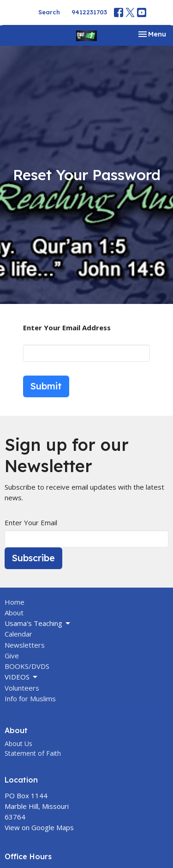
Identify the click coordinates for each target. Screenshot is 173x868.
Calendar (18, 634)
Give (12, 656)
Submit (46, 386)
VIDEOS (22, 677)
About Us (18, 744)
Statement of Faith (33, 753)
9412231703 (89, 12)
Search (49, 12)
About (14, 613)
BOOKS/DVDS (27, 666)
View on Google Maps (39, 827)
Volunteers (22, 688)
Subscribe (33, 558)
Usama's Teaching (38, 623)
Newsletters (25, 645)
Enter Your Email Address (67, 328)
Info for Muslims (30, 698)
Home (15, 602)
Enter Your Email (31, 522)
